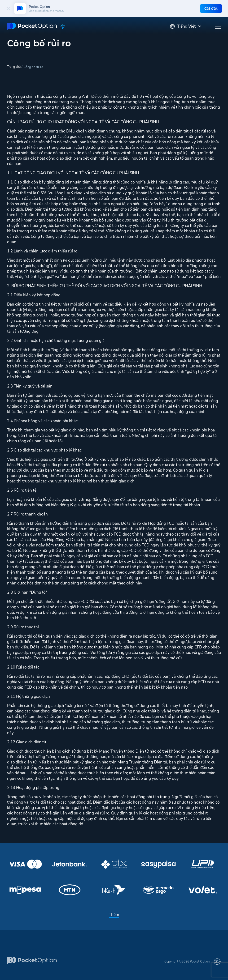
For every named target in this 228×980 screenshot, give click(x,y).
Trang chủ (14, 67)
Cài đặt (211, 9)
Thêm (114, 915)
